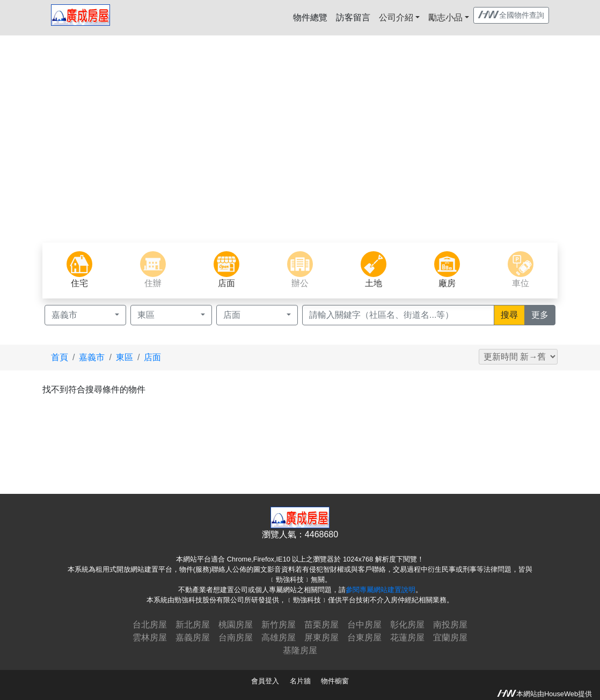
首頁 (60, 357)
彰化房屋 (407, 625)
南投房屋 (450, 625)
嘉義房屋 (193, 637)
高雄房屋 (279, 637)
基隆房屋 (300, 650)
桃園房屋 (236, 625)
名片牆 (300, 681)
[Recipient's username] (398, 315)
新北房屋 (193, 625)
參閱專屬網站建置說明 (381, 590)
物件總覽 (310, 17)
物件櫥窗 (335, 681)
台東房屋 (364, 637)
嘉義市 (92, 357)
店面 (152, 357)
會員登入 (265, 681)
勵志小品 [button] (445, 17)
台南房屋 (236, 637)
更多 (543, 314)
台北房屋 (150, 625)
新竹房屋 (279, 625)
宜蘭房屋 (450, 637)
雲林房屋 (150, 637)
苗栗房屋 (321, 625)
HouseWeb (561, 694)
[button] (45, 152)
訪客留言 (353, 17)
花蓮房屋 (407, 637)
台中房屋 (364, 625)
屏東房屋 (321, 637)
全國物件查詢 (511, 15)
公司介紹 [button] (396, 17)
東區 (125, 357)
